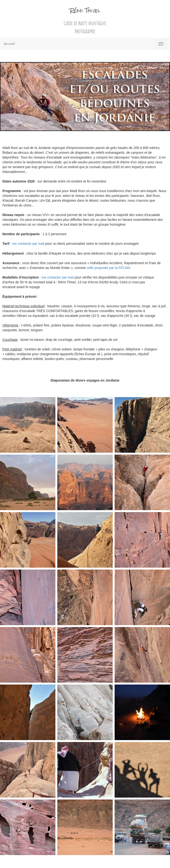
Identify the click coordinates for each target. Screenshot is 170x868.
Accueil (9, 44)
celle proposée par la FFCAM (108, 268)
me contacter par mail (28, 244)
